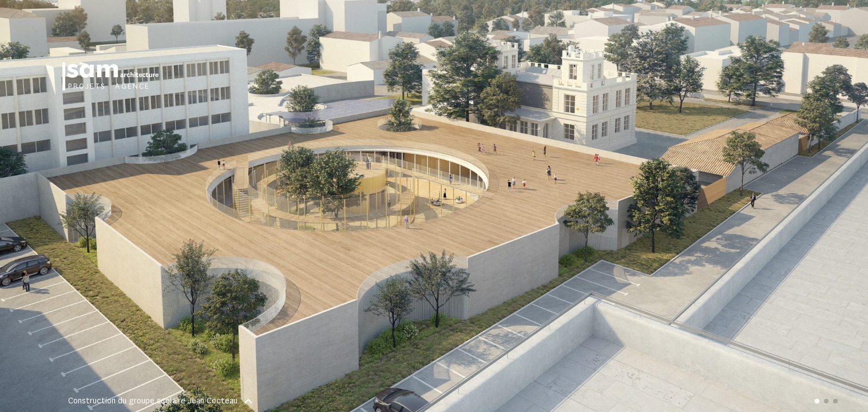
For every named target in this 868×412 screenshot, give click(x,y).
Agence (132, 86)
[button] (651, 206)
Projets (87, 86)
